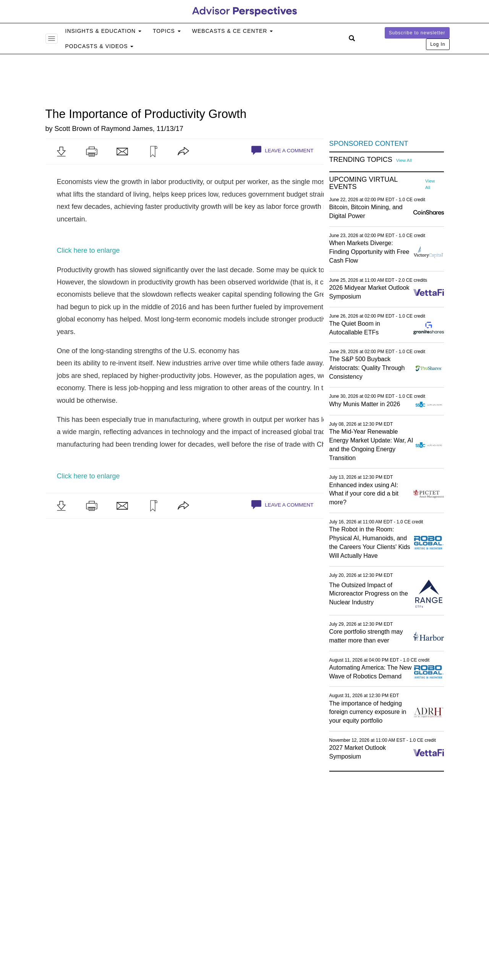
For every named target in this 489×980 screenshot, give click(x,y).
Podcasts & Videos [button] (100, 46)
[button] (61, 152)
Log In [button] (438, 44)
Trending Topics (361, 160)
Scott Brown (73, 129)
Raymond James (127, 129)
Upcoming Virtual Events (364, 183)
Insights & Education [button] (104, 31)
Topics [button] (167, 31)
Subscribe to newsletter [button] (417, 33)
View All (404, 160)
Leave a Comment (282, 150)
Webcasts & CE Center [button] (232, 31)
